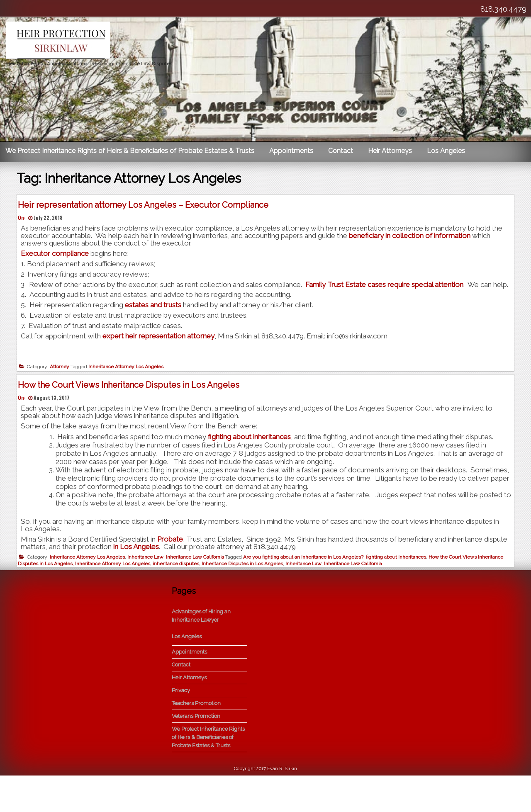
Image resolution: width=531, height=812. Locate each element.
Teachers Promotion (196, 740)
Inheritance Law (149, 582)
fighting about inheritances (253, 462)
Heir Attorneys (390, 151)
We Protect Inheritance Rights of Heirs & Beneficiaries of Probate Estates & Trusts (130, 151)
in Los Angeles (164, 572)
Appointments (291, 151)
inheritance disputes (179, 589)
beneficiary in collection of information (413, 239)
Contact (341, 151)
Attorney (63, 377)
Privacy (181, 727)
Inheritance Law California (198, 582)
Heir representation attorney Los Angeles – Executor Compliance (146, 208)
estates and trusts (156, 316)
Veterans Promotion (196, 752)
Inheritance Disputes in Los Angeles (246, 589)
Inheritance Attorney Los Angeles (129, 377)
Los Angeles (446, 151)
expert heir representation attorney (162, 346)
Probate (173, 564)
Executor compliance (58, 257)
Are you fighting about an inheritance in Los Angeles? (307, 582)
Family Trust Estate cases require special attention (387, 287)
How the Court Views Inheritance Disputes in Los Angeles (132, 410)
